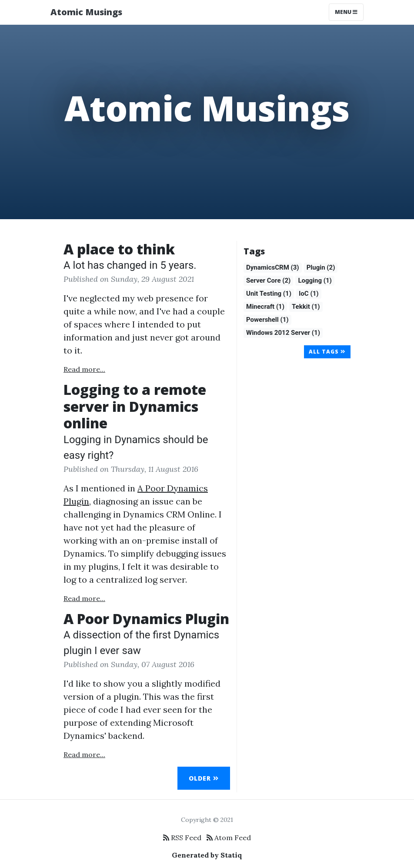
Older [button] (204, 778)
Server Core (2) (268, 280)
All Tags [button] (327, 352)
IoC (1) (309, 294)
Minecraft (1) (265, 307)
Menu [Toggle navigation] (346, 12)
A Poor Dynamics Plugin (146, 619)
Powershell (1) (267, 320)
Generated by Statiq (207, 855)
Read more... (84, 369)
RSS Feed (182, 838)
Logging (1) (315, 280)
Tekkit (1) (306, 307)
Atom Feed (229, 838)
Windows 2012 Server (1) (283, 333)
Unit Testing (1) (269, 294)
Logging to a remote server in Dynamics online (135, 406)
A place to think (119, 249)
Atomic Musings (86, 12)
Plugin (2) (321, 267)
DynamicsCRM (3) (273, 267)
